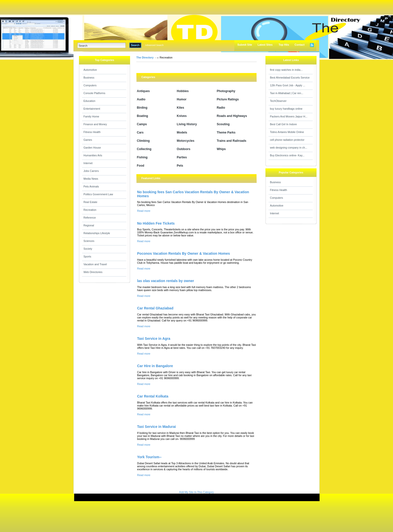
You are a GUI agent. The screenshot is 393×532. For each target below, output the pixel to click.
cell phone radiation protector (287, 140)
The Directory (145, 57)
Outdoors (183, 149)
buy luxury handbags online (286, 109)
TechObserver (278, 101)
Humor (182, 99)
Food (140, 166)
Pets (180, 166)
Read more (144, 211)
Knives (182, 116)
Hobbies (183, 91)
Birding (142, 108)
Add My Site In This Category (197, 492)
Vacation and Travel (95, 264)
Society (88, 249)
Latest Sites (265, 45)
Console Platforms (94, 93)
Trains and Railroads (232, 141)
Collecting (144, 149)
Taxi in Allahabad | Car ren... (287, 93)
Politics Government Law (98, 194)
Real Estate (90, 202)
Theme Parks (226, 132)
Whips (221, 149)
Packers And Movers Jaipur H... (289, 116)
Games (88, 140)
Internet (88, 163)
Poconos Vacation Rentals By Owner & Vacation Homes (183, 253)
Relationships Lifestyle (97, 233)
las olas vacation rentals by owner (166, 281)
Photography (226, 91)
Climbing (143, 141)
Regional (89, 225)
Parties (182, 157)
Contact (300, 45)
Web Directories (93, 272)
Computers (90, 85)
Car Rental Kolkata (153, 396)
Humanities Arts (93, 155)
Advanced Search (154, 45)
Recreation (90, 210)
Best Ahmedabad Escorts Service (290, 78)
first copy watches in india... (286, 70)
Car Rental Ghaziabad (155, 308)
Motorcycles (185, 141)
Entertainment (92, 109)
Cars (140, 132)
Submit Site (245, 45)
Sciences (89, 241)
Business (89, 78)
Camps (142, 124)
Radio (221, 108)
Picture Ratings (228, 99)
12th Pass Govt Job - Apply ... (287, 85)
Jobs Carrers (91, 171)
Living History (187, 124)
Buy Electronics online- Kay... (287, 155)
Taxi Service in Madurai (157, 427)
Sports (87, 256)
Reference (90, 218)
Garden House (92, 148)
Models (182, 132)
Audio (141, 99)
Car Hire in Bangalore (155, 366)
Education (89, 101)
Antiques (143, 91)
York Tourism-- (149, 457)
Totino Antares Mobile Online (287, 132)
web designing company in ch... (289, 148)
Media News (91, 179)
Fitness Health (92, 132)
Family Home (91, 116)
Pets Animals (91, 186)
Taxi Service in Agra (154, 339)
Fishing (142, 157)
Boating (142, 116)
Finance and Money (95, 124)
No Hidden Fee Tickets (156, 223)
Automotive (90, 70)
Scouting (223, 124)
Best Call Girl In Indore (283, 124)
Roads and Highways (232, 116)
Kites (180, 108)
